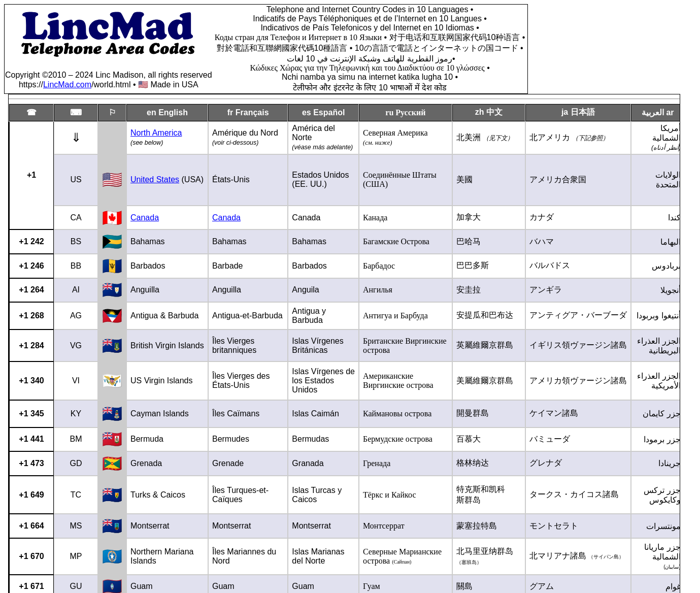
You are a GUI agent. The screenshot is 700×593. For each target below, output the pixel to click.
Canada (145, 218)
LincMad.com (67, 85)
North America (156, 133)
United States (155, 179)
